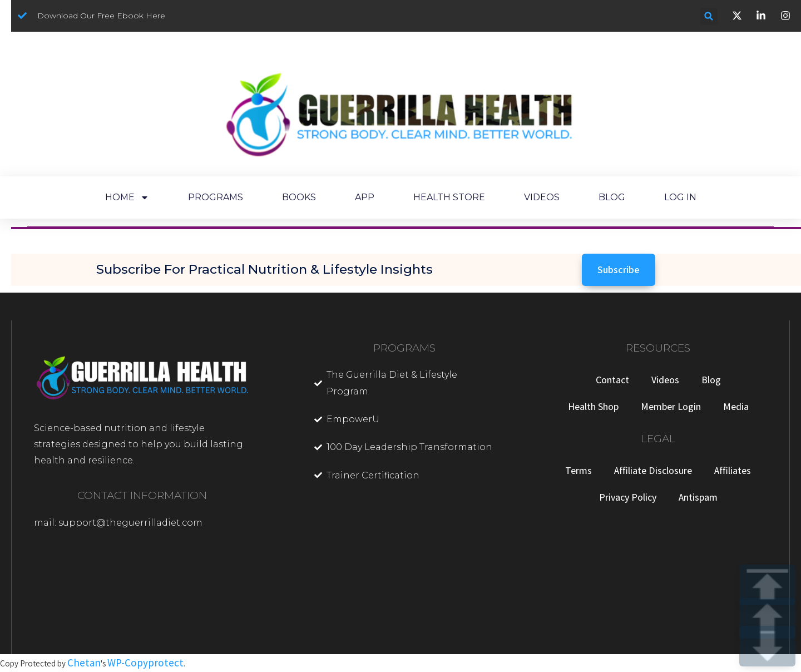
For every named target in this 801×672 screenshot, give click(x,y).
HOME (127, 197)
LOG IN (680, 197)
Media (736, 406)
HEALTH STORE (449, 197)
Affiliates (733, 470)
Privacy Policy (628, 497)
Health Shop (593, 406)
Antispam (698, 497)
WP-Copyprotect (145, 663)
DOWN (767, 646)
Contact (612, 380)
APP (365, 197)
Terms (578, 470)
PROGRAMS (216, 197)
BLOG (612, 197)
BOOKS (299, 197)
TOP (767, 585)
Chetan (84, 663)
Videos (665, 380)
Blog (711, 380)
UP (767, 618)
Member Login (671, 406)
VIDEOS (542, 197)
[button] (709, 16)
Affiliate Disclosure (653, 470)
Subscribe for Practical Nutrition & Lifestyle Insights (264, 269)
